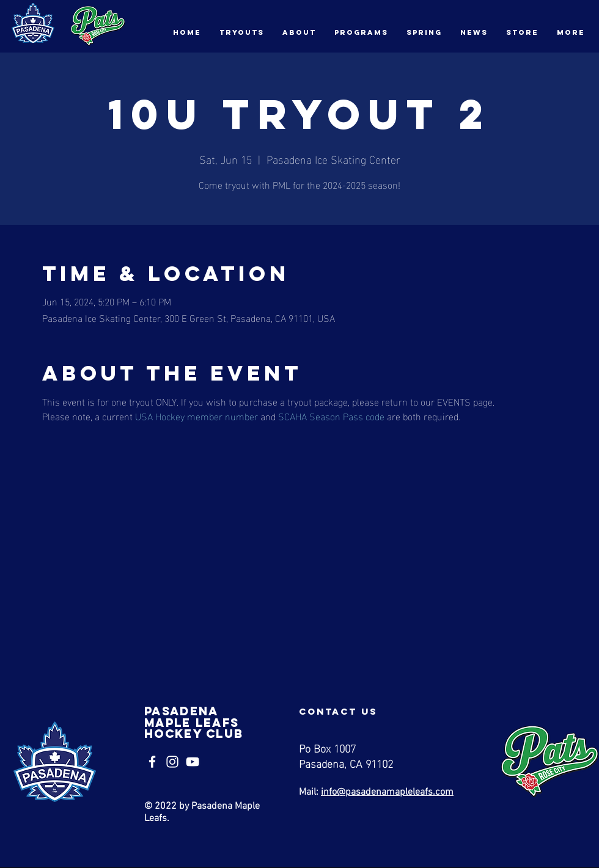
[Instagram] (172, 762)
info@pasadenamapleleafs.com (387, 792)
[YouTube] (193, 762)
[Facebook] (152, 762)
